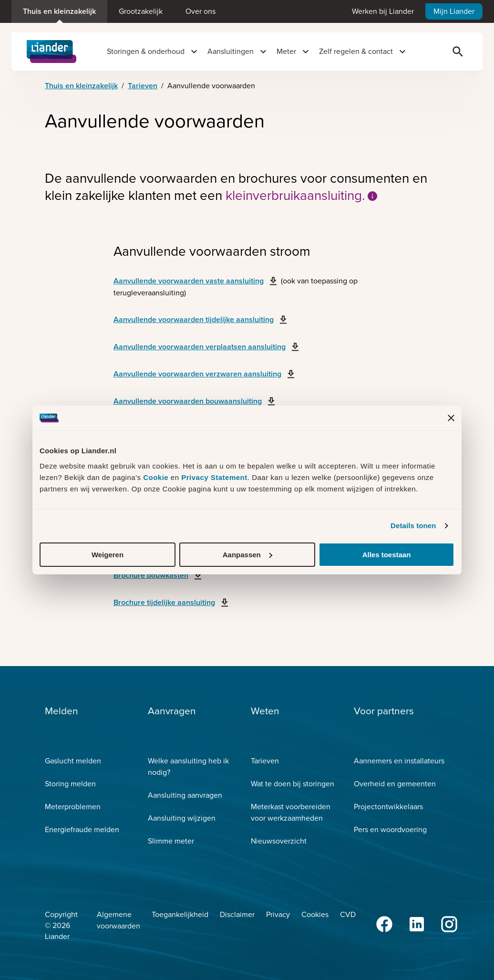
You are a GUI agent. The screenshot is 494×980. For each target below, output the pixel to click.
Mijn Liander (454, 11)
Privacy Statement (214, 477)
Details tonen (413, 526)
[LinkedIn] (418, 924)
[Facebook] (385, 924)
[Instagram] (450, 924)
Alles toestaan (387, 555)
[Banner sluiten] (451, 418)
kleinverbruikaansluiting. (302, 196)
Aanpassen (247, 555)
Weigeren (108, 555)
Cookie (157, 477)
